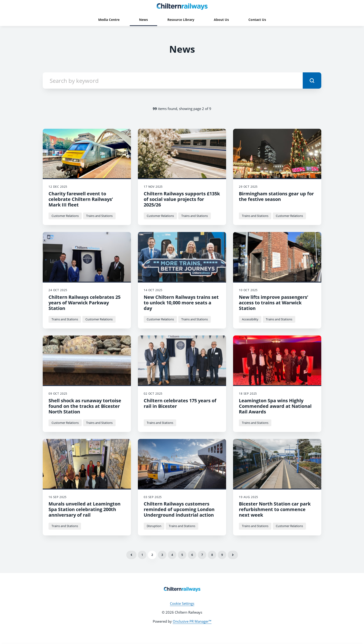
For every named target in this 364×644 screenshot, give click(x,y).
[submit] (312, 80)
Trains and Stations (99, 216)
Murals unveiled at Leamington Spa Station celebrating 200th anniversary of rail (84, 509)
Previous (131, 555)
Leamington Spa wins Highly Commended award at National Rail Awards (275, 406)
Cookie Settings (182, 603)
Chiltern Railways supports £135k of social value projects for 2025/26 (182, 199)
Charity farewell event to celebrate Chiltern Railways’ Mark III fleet (81, 199)
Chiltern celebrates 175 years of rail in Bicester (180, 403)
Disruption (154, 526)
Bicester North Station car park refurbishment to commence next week (275, 509)
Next (233, 555)
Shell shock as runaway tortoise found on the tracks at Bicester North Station (85, 406)
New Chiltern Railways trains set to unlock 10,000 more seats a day (181, 303)
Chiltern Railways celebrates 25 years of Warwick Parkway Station (84, 303)
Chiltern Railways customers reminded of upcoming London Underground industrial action (179, 509)
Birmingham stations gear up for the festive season (276, 196)
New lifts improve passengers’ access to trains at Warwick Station (273, 303)
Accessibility (250, 319)
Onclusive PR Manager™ (192, 621)
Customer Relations (65, 216)
